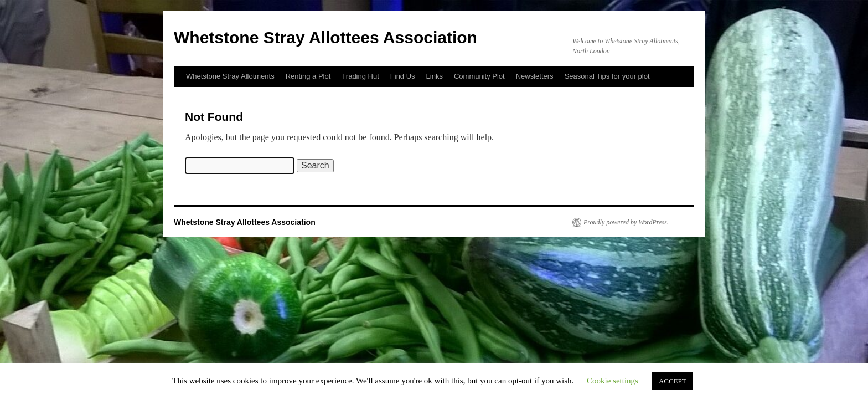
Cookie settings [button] (613, 381)
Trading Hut (360, 76)
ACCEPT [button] (673, 381)
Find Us (403, 76)
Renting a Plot (308, 76)
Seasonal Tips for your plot (607, 76)
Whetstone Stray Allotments (230, 76)
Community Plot (479, 76)
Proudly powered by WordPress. (626, 222)
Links (435, 76)
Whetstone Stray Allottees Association (325, 37)
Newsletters (535, 76)
